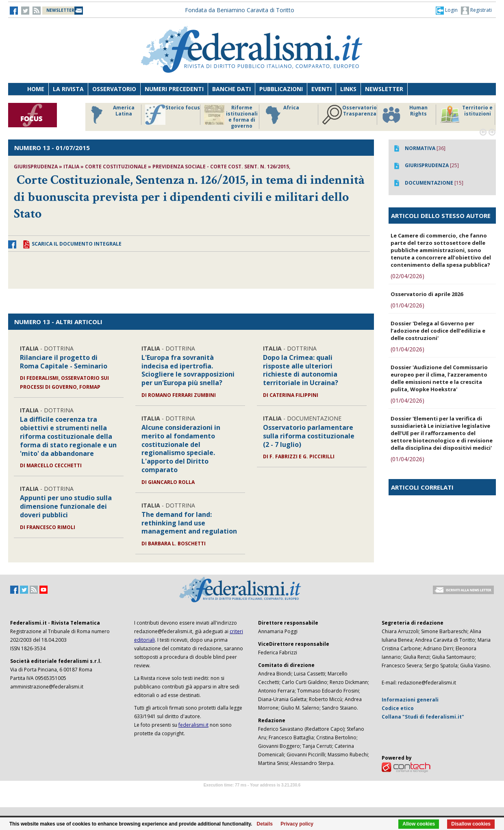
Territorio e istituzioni (466, 115)
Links (348, 89)
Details (265, 824)
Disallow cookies (471, 824)
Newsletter (384, 89)
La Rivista (68, 89)
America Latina (110, 115)
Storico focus (173, 115)
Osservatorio (114, 89)
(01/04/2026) (407, 305)
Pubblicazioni (281, 89)
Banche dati (231, 89)
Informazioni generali (410, 700)
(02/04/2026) (407, 276)
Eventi (322, 89)
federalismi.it (193, 725)
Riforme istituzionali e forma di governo (231, 117)
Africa (281, 115)
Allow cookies (419, 824)
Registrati (476, 11)
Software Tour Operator (252, 794)
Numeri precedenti (174, 89)
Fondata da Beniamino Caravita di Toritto (240, 10)
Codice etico (398, 708)
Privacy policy (297, 824)
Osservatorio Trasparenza (349, 115)
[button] (447, 10)
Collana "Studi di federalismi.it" (423, 717)
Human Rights (404, 115)
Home (36, 89)
